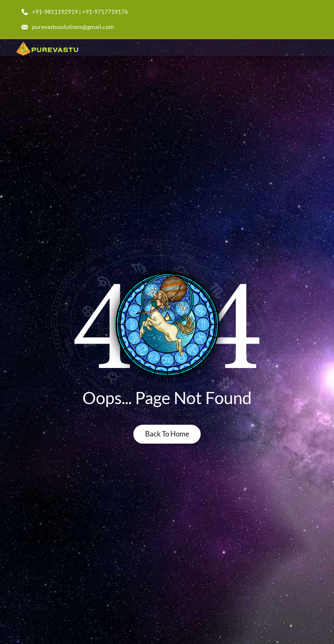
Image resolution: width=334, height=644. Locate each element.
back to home (167, 434)
